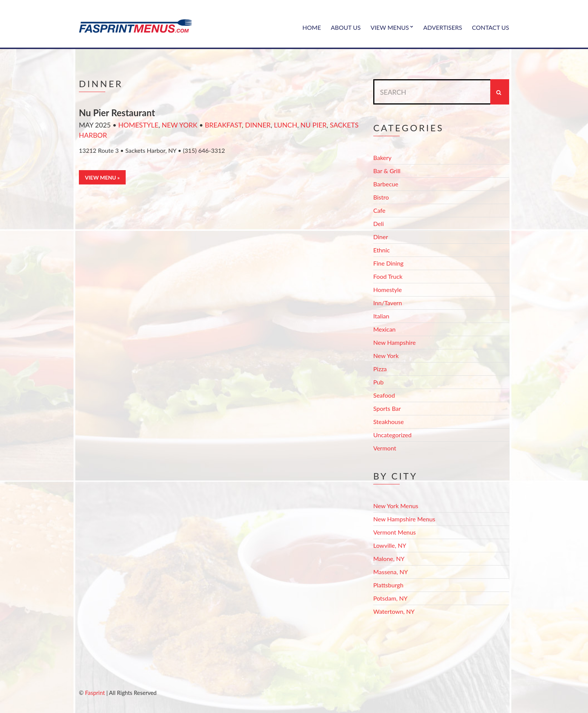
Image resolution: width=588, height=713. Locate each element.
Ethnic (382, 250)
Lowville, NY (390, 545)
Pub (378, 382)
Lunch (286, 125)
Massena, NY (391, 572)
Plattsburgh (388, 585)
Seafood (384, 395)
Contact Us (490, 27)
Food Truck (388, 276)
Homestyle (138, 125)
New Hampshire (394, 342)
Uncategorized (393, 435)
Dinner (258, 125)
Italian (381, 316)
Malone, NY (389, 559)
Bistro (381, 197)
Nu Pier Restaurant (117, 113)
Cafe (379, 210)
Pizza (380, 369)
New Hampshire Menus (404, 519)
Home (312, 27)
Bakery (382, 158)
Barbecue (386, 184)
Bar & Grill (387, 171)
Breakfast (223, 125)
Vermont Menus (395, 532)
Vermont (385, 448)
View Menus (390, 27)
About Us (346, 27)
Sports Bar (387, 408)
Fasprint (95, 693)
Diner (381, 237)
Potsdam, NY (390, 598)
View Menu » (102, 177)
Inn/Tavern (388, 303)
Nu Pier (313, 125)
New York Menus (396, 506)
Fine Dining (388, 263)
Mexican (384, 329)
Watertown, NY (394, 611)
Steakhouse (389, 422)
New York (179, 125)
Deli (379, 224)
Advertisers (443, 27)
